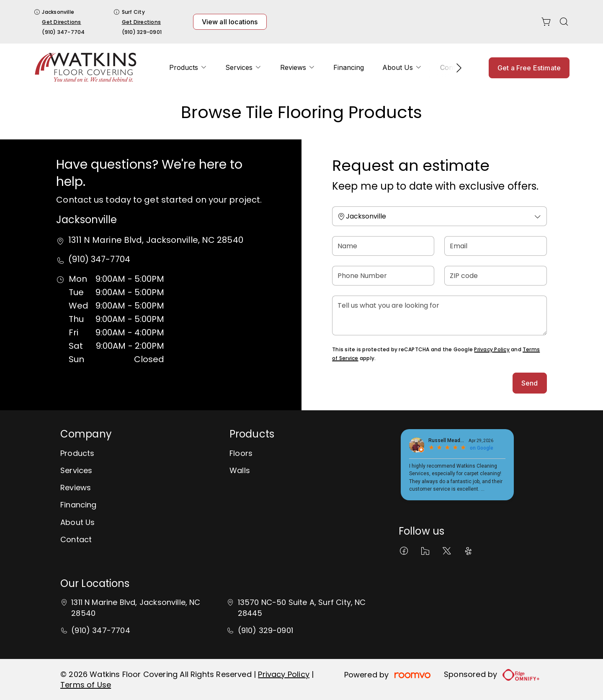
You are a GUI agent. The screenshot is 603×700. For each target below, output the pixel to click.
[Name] (383, 246)
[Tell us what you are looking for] (439, 315)
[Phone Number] (383, 276)
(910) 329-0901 (142, 32)
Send (530, 383)
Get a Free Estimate (529, 68)
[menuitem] (188, 68)
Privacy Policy (492, 349)
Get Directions (61, 22)
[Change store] (439, 216)
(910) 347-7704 (63, 32)
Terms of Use (86, 685)
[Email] (495, 246)
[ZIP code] (495, 276)
